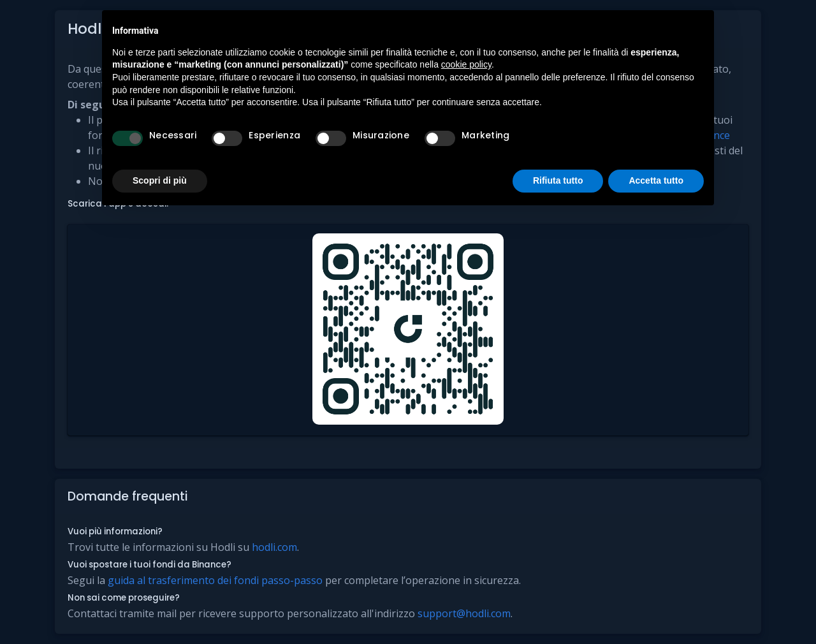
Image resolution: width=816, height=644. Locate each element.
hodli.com (274, 547)
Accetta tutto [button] (656, 180)
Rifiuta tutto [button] (558, 180)
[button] (408, 330)
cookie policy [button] (466, 64)
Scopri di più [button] (160, 180)
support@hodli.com (464, 613)
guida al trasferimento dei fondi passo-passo (215, 580)
